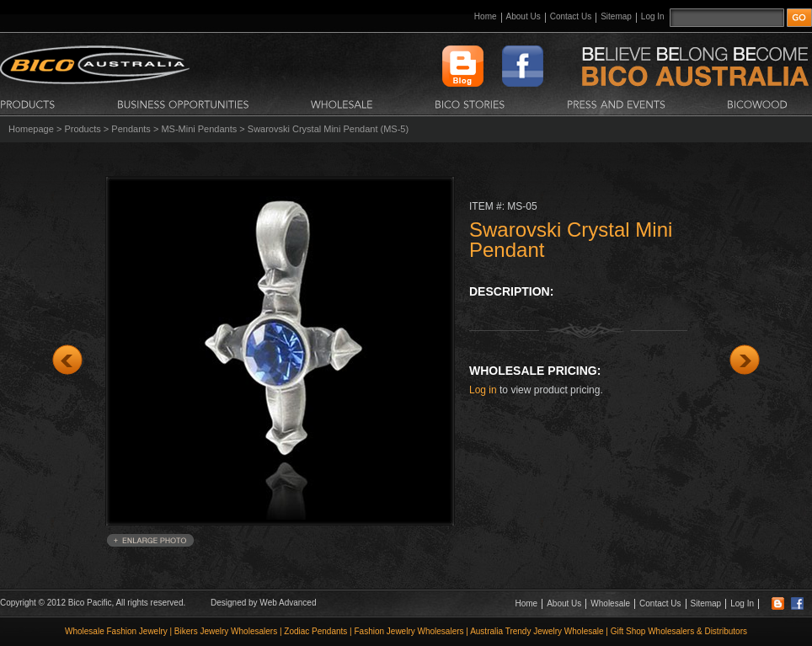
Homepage (31, 129)
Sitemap (616, 16)
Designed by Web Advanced (263, 603)
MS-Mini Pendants (199, 129)
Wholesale (610, 603)
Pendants (131, 129)
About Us (524, 16)
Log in (483, 390)
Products (82, 129)
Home (486, 16)
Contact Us (571, 16)
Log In (653, 16)
